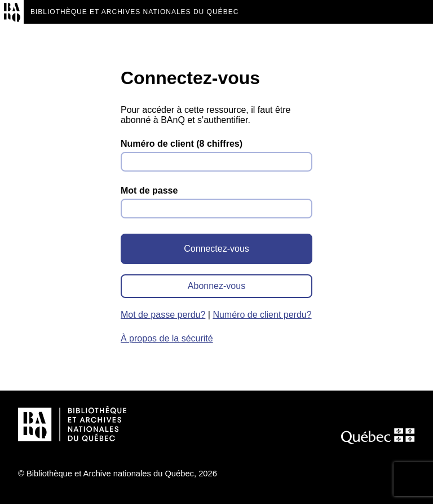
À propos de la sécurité (167, 338)
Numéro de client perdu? (262, 315)
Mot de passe (149, 190)
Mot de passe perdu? (163, 315)
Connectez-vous (216, 249)
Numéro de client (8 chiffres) (182, 144)
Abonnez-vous (216, 286)
